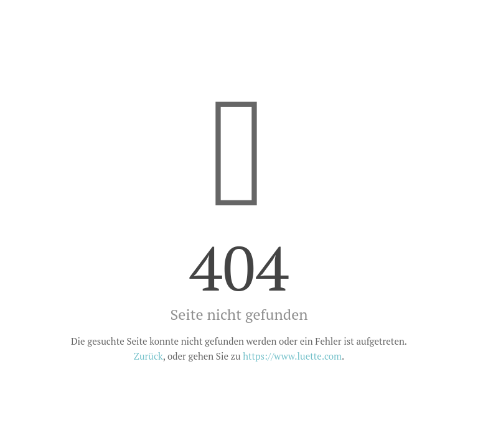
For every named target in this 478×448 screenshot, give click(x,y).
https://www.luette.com (292, 356)
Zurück (148, 356)
